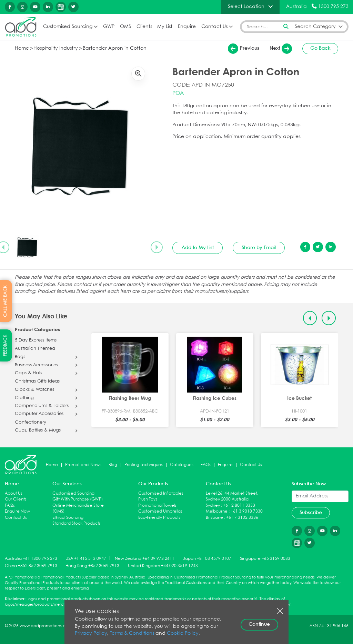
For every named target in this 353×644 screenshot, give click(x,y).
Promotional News (83, 465)
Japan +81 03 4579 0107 (207, 558)
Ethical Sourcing (68, 518)
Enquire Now (17, 511)
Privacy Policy (91, 633)
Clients (144, 27)
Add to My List (198, 248)
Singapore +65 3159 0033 (265, 558)
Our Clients (16, 499)
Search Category (315, 27)
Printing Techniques (144, 465)
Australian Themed (35, 349)
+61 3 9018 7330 (247, 511)
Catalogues (182, 465)
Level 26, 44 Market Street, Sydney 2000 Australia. (232, 497)
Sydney (213, 506)
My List (165, 27)
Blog (113, 465)
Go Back (320, 48)
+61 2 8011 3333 (239, 506)
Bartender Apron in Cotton (115, 48)
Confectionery (31, 423)
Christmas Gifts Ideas (37, 382)
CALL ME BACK (5, 301)
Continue (259, 624)
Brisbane (214, 518)
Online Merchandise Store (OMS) (78, 509)
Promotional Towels (157, 506)
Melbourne (217, 511)
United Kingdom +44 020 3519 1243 (163, 566)
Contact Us (214, 27)
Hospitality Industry (56, 48)
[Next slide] (157, 247)
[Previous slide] (310, 318)
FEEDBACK (5, 345)
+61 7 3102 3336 (242, 518)
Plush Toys (148, 499)
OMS (125, 27)
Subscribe (311, 513)
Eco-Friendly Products (159, 518)
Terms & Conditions (132, 633)
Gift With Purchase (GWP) (78, 499)
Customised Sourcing (68, 27)
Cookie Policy (183, 633)
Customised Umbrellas (160, 511)
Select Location (246, 7)
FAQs (206, 465)
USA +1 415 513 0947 (86, 558)
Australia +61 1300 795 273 (31, 558)
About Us (14, 493)
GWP (109, 27)
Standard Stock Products (77, 523)
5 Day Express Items (36, 340)
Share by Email (259, 248)
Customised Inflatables (161, 493)
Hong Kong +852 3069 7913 (92, 566)
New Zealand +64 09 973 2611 (145, 558)
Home (22, 48)
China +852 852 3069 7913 (31, 566)
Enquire (187, 27)
